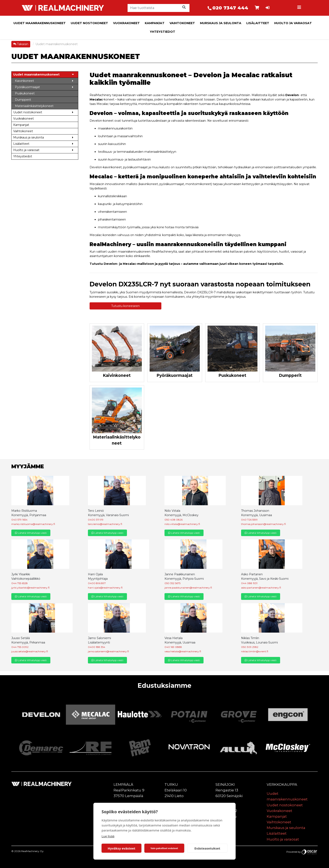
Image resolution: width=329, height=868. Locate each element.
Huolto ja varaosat (293, 23)
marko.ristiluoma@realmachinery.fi (33, 524)
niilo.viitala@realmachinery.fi (182, 524)
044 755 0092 (20, 647)
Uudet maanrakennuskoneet (40, 23)
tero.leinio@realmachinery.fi (105, 524)
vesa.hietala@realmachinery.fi (183, 651)
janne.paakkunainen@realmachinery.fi (188, 588)
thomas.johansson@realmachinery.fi (263, 524)
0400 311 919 (96, 520)
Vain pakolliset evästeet (164, 848)
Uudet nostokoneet (89, 23)
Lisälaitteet (258, 23)
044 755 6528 (20, 583)
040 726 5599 (249, 520)
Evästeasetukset (207, 848)
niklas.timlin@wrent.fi (255, 651)
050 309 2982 (250, 647)
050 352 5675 (172, 583)
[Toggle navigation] (300, 8)
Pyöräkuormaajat (175, 375)
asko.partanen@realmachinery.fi (261, 588)
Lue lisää (108, 836)
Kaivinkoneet (117, 375)
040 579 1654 (19, 520)
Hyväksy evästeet (121, 848)
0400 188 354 (97, 647)
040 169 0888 (173, 647)
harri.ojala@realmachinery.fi (105, 588)
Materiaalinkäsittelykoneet (117, 440)
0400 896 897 (97, 583)
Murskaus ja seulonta (221, 23)
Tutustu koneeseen (125, 306)
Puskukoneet (232, 375)
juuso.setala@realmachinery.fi (30, 651)
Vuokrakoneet (126, 23)
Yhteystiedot (163, 32)
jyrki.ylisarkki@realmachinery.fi (30, 588)
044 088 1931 (249, 583)
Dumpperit (290, 375)
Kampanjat (155, 23)
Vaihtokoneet (182, 23)
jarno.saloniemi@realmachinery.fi (108, 651)
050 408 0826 (174, 520)
